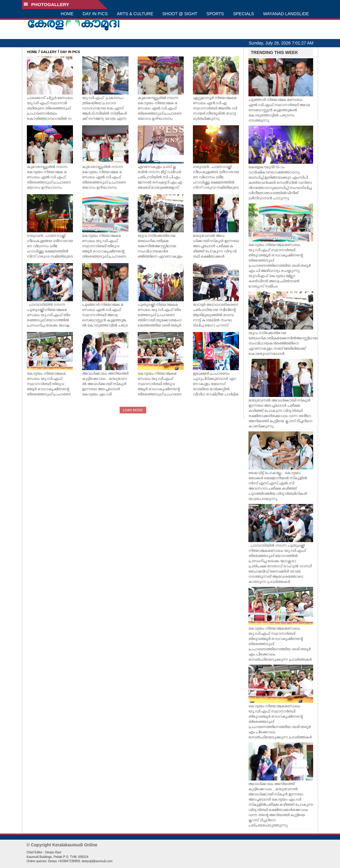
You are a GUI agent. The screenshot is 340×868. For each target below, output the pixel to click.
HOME (67, 14)
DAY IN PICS (95, 14)
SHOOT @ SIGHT (180, 14)
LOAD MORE (133, 410)
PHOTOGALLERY (46, 4)
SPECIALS (244, 14)
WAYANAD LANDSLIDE (286, 14)
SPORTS (215, 14)
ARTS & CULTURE (135, 14)
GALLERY (49, 52)
